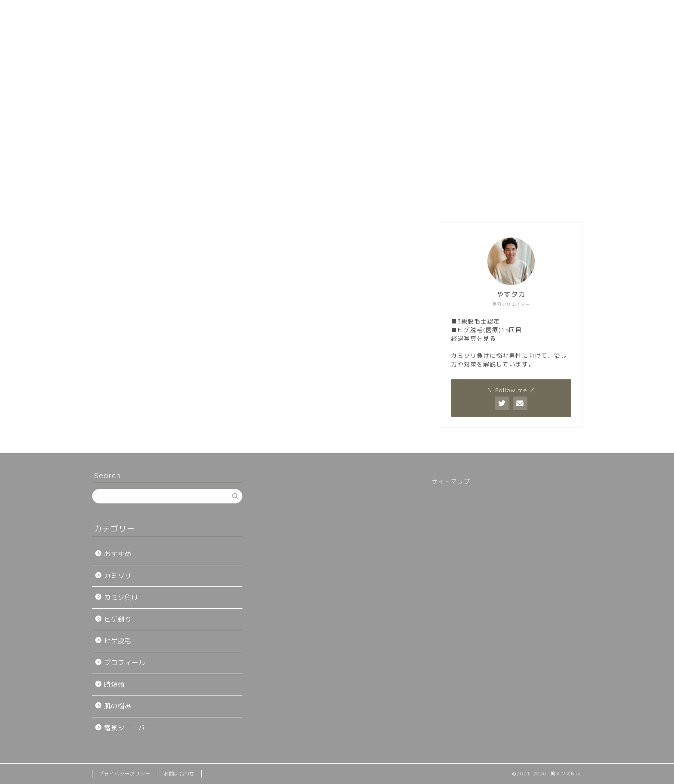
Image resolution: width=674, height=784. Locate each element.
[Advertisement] (337, 125)
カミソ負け (121, 597)
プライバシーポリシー (125, 774)
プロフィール (389, 200)
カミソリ (118, 576)
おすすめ (118, 554)
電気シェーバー (128, 728)
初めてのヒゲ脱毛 (182, 200)
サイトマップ (451, 481)
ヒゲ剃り (118, 619)
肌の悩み (118, 706)
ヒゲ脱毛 (118, 641)
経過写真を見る (473, 338)
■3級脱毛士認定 (475, 321)
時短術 (114, 685)
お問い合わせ (493, 200)
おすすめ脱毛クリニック (285, 200)
